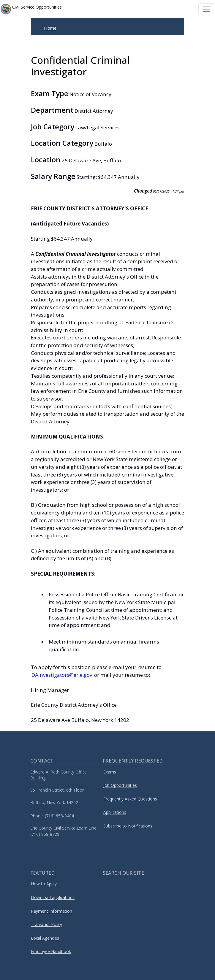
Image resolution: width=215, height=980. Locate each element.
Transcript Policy (46, 924)
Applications (115, 812)
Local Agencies (45, 938)
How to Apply (44, 884)
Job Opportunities (120, 785)
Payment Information (52, 911)
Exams (110, 772)
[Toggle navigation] (207, 9)
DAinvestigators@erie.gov (62, 675)
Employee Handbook (51, 951)
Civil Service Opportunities (31, 9)
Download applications (53, 897)
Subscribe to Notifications (128, 826)
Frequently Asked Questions (130, 799)
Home (50, 28)
